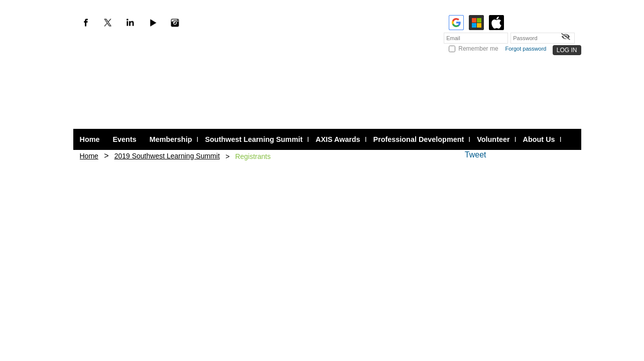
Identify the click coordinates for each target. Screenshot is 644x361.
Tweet (476, 155)
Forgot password (526, 49)
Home (89, 156)
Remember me (478, 49)
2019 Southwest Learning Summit (167, 156)
